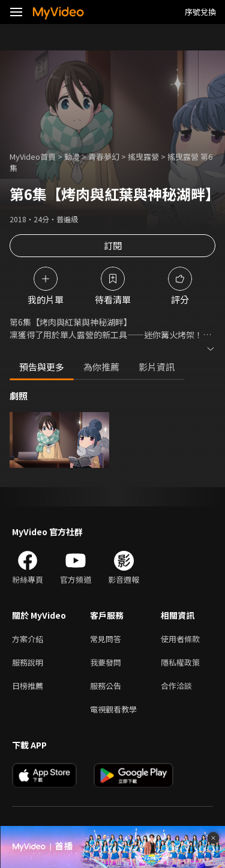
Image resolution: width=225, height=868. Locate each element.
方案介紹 (28, 639)
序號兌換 (200, 12)
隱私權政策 (180, 662)
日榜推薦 (28, 686)
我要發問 (106, 662)
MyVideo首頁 (33, 156)
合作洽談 (176, 686)
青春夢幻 (104, 156)
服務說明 (28, 662)
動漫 (72, 156)
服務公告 (106, 686)
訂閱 (113, 245)
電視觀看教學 (113, 709)
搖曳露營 (143, 156)
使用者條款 (180, 639)
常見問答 (106, 639)
